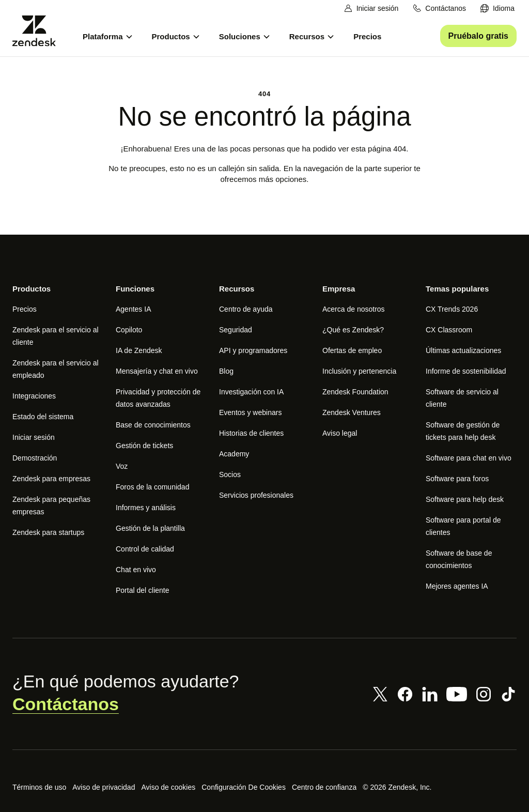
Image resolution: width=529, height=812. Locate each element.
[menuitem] (497, 9)
